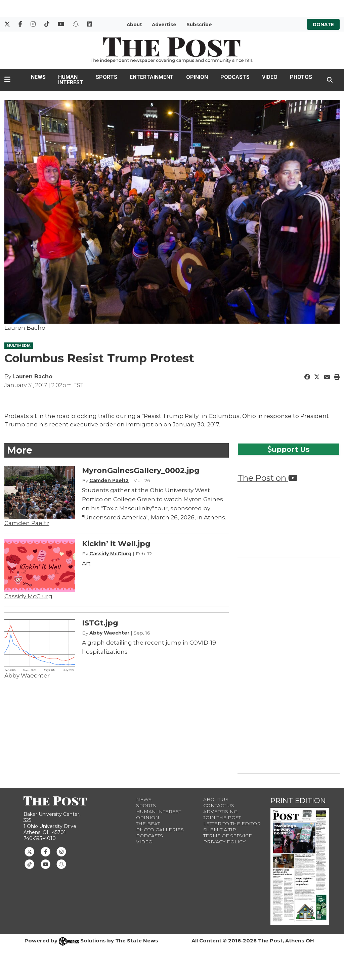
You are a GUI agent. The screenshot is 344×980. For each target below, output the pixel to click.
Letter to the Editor (232, 824)
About (134, 25)
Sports (106, 77)
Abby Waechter (27, 675)
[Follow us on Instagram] (61, 851)
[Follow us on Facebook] (46, 851)
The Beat (148, 824)
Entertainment (152, 77)
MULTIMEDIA (19, 346)
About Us (216, 799)
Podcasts (235, 77)
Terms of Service (228, 836)
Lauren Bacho (32, 377)
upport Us (289, 449)
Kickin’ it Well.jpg (116, 544)
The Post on (268, 478)
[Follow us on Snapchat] (61, 864)
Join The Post (222, 818)
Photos (301, 77)
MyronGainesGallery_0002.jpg (141, 471)
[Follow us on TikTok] (29, 864)
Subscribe (199, 25)
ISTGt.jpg (100, 623)
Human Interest (71, 80)
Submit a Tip (220, 830)
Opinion (197, 77)
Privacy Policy (224, 842)
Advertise (164, 25)
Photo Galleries (160, 830)
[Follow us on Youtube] (46, 864)
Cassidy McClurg (28, 596)
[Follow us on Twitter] (29, 851)
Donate (323, 25)
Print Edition (298, 801)
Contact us (219, 805)
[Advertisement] (288, 664)
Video (270, 77)
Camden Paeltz (27, 523)
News (38, 77)
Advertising (220, 811)
